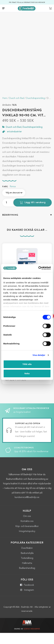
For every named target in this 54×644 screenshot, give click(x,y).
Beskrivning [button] (10, 226)
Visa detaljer (39, 355)
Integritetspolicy (27, 542)
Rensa (13, 198)
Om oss (27, 527)
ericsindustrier (14, 143)
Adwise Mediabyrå (32, 640)
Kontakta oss (27, 532)
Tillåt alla (27, 364)
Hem (5, 109)
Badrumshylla (27, 564)
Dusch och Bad (17, 109)
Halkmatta (27, 574)
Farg (5, 197)
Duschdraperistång (35, 109)
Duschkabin (27, 559)
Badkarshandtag (27, 579)
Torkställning (27, 569)
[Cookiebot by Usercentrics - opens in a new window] (39, 268)
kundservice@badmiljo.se (27, 508)
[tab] (27, 226)
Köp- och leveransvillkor (27, 537)
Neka (27, 373)
